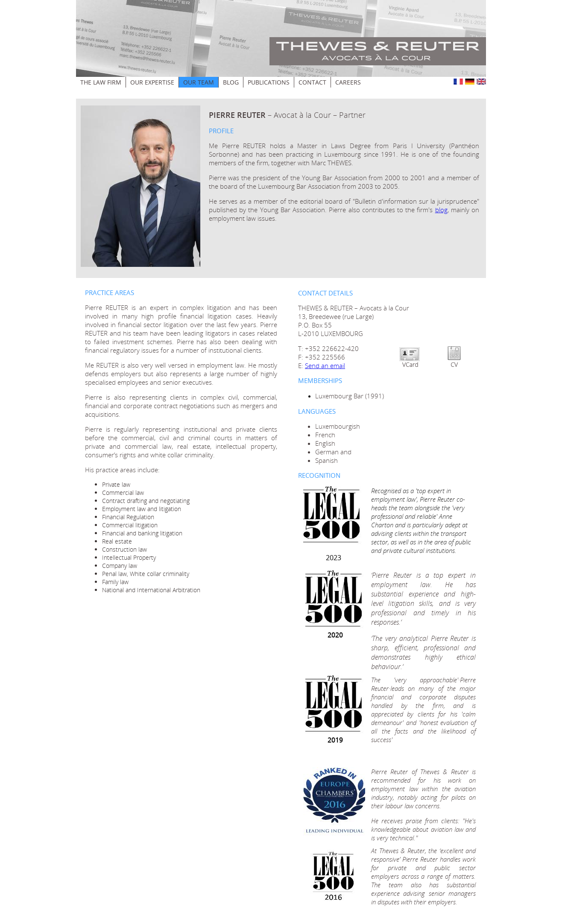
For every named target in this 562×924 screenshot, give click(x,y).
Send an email (325, 366)
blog (441, 210)
